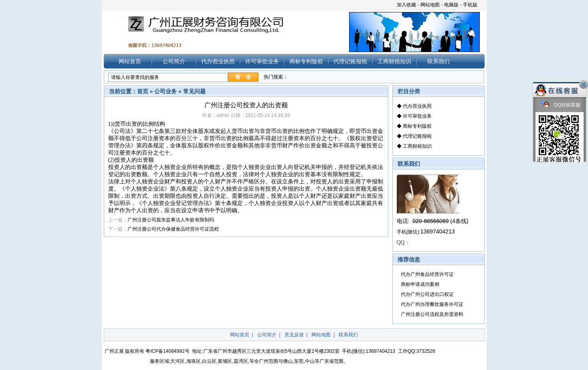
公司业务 (166, 91)
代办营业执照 (218, 61)
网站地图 (430, 5)
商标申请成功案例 (420, 284)
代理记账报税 (350, 61)
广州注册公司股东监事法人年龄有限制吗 (171, 220)
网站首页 (130, 61)
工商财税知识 (394, 61)
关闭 (584, 84)
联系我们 (438, 61)
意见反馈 (294, 335)
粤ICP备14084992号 (167, 351)
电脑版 (451, 5)
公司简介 (174, 61)
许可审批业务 (262, 61)
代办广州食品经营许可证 (427, 274)
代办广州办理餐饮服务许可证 (432, 304)
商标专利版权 (306, 61)
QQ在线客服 (560, 105)
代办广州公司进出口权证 (427, 294)
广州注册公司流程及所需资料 (432, 314)
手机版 (470, 5)
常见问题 (194, 91)
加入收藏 (406, 5)
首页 (143, 91)
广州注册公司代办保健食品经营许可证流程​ (173, 229)
